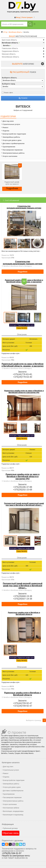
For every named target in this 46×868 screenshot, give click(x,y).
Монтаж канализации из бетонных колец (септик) (21, 251)
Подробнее (12, 188)
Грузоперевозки (8, 147)
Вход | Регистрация (24, 17)
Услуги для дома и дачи (11, 140)
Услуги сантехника (9, 156)
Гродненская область (10, 51)
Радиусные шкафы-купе (10, 354)
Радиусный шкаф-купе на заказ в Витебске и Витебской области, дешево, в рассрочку (12, 183)
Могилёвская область (10, 57)
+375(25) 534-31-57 (12, 853)
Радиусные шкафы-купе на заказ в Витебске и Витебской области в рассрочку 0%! (24, 392)
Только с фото (8, 93)
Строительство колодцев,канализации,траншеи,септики (24, 207)
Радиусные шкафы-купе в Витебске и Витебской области (24, 613)
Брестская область (9, 40)
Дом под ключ (7, 121)
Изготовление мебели (11, 808)
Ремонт (5, 127)
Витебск (6, 45)
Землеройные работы (11, 137)
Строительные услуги (11, 124)
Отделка (5, 131)
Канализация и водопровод (13, 815)
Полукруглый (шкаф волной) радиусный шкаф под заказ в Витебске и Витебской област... (24, 504)
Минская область (9, 54)
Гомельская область (10, 48)
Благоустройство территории (14, 134)
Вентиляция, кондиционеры (13, 811)
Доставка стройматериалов (13, 143)
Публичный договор (10, 828)
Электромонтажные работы (13, 153)
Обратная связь (11, 833)
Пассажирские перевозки (12, 150)
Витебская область (10, 43)
